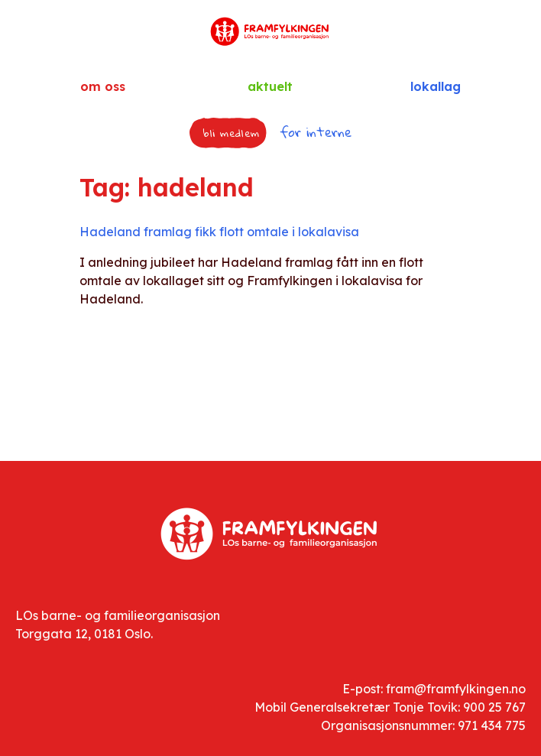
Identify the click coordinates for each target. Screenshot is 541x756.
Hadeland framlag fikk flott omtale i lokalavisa (219, 232)
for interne (316, 132)
